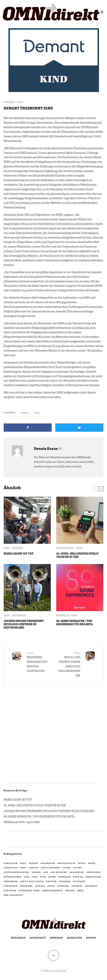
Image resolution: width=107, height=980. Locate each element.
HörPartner (13, 877)
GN (47, 872)
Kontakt (91, 938)
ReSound (27, 886)
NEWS (20, 102)
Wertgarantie (53, 890)
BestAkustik (67, 863)
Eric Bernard (51, 868)
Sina (52, 886)
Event (78, 868)
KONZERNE (9, 102)
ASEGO (34, 863)
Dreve (35, 868)
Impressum (56, 938)
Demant (25, 413)
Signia (41, 886)
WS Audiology (14, 895)
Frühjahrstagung (17, 872)
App (24, 863)
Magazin (65, 877)
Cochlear (11, 868)
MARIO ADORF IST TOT (19, 554)
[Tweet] (79, 428)
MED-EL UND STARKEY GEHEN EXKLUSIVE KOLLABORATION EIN (68, 664)
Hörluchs (94, 872)
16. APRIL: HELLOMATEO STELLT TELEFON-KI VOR (78, 555)
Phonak (66, 881)
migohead (12, 881)
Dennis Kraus (46, 448)
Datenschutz (38, 938)
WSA (81, 890)
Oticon (52, 881)
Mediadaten (18, 938)
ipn (44, 877)
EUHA (67, 868)
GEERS (37, 872)
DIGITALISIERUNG (65, 548)
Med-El (79, 877)
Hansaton (77, 872)
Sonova (78, 886)
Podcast (80, 881)
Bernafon (48, 863)
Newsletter (74, 938)
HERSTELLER (63, 615)
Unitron (11, 890)
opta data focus (33, 881)
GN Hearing (60, 872)
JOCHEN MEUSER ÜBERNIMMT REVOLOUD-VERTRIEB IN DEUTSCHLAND (24, 624)
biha (82, 863)
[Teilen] (28, 428)
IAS (27, 877)
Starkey (92, 886)
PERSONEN (17, 548)
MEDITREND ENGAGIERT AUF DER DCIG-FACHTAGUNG (39, 662)
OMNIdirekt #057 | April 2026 (22, 822)
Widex (71, 890)
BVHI (93, 863)
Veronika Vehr (30, 890)
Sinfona (64, 886)
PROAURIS (11, 886)
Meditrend (94, 877)
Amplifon (11, 863)
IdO (36, 877)
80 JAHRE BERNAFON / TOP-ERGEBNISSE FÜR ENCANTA (75, 623)
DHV (24, 868)
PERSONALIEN (19, 615)
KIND (37, 413)
